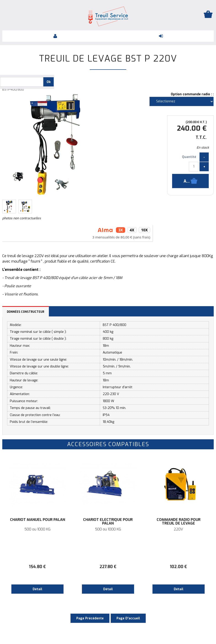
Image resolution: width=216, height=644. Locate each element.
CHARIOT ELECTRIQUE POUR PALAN (108, 522)
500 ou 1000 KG (37, 529)
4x (132, 230)
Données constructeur (26, 312)
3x (121, 230)
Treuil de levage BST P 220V (108, 59)
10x (144, 230)
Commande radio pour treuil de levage (179, 522)
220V (178, 529)
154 (37, 567)
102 (178, 567)
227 (108, 567)
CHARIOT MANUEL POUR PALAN (38, 520)
